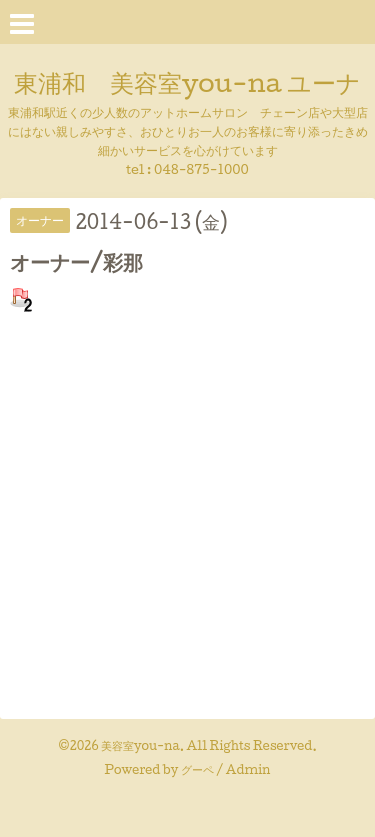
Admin (248, 769)
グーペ (197, 769)
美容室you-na (140, 745)
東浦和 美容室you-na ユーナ (187, 82)
